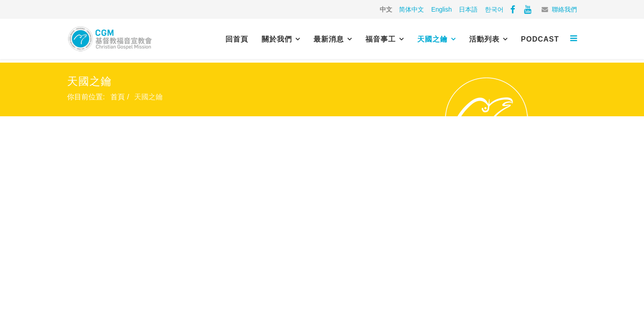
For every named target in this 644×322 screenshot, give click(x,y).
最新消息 (329, 39)
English (441, 9)
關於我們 (277, 39)
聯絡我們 (564, 9)
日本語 (468, 9)
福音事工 (381, 39)
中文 (386, 9)
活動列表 (484, 39)
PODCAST (540, 39)
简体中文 (411, 9)
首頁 (118, 97)
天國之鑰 (432, 39)
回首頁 (237, 39)
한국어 (494, 9)
